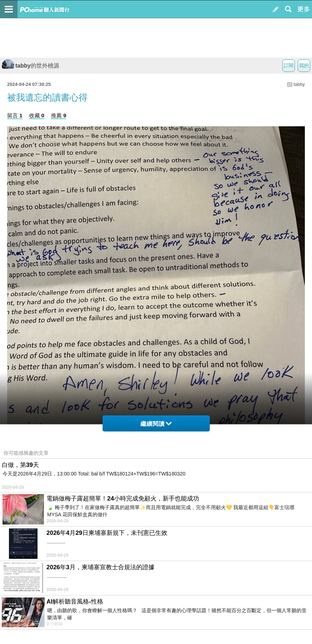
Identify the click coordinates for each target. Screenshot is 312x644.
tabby (299, 84)
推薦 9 (59, 115)
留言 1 (15, 115)
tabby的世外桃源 (31, 66)
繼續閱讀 (156, 424)
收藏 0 (37, 115)
